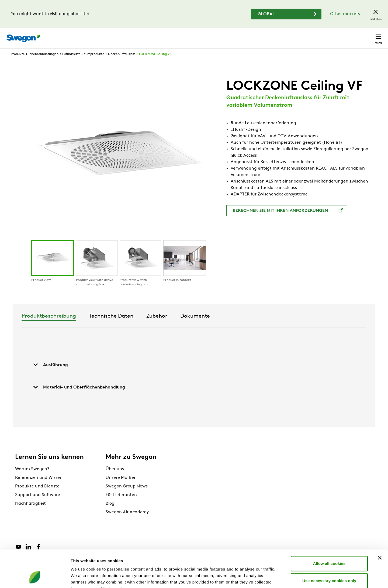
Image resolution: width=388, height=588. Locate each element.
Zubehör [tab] (235, 326)
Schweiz (342, 35)
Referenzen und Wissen (39, 488)
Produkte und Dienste (37, 496)
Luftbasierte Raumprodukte (83, 64)
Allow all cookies (329, 530)
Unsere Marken (121, 488)
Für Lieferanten (121, 505)
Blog (110, 514)
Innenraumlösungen (44, 64)
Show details (283, 577)
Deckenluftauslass (122, 64)
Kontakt (369, 36)
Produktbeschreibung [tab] (127, 326)
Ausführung (50, 375)
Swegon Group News (127, 496)
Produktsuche (239, 35)
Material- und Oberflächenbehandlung (79, 397)
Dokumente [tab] (273, 326)
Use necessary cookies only (329, 548)
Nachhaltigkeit (30, 514)
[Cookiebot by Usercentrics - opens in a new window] (35, 577)
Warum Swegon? (32, 479)
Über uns (115, 479)
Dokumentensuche (283, 36)
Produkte (18, 64)
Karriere (317, 35)
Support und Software (38, 505)
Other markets (345, 14)
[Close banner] (380, 525)
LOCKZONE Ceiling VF (155, 64)
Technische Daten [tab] (190, 326)
